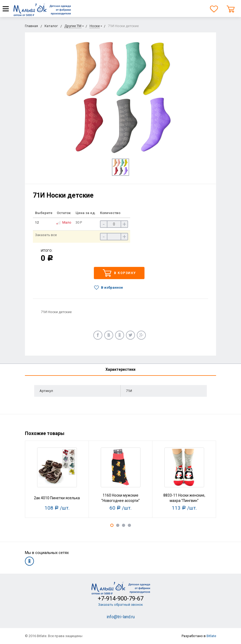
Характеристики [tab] (120, 369)
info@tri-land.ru (121, 617)
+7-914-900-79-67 (121, 598)
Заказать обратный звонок (120, 605)
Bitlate (211, 636)
